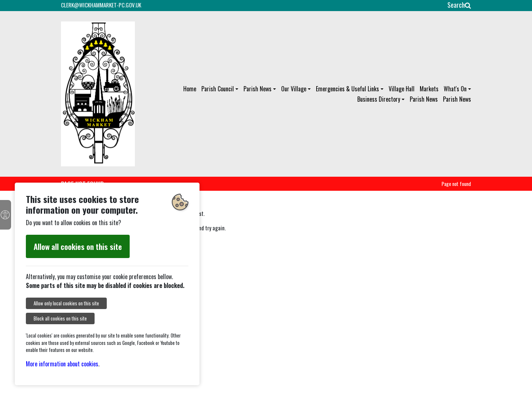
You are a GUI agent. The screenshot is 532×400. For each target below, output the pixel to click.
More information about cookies (62, 364)
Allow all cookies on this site (78, 246)
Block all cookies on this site (60, 318)
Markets (429, 89)
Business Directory (379, 99)
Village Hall (402, 89)
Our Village (294, 89)
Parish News (258, 89)
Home (190, 89)
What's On (455, 89)
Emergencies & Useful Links (347, 89)
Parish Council (218, 89)
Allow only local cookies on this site (66, 303)
